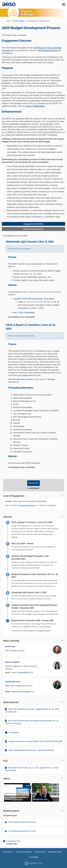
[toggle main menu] (64, 4)
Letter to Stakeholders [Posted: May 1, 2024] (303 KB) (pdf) (31, 750)
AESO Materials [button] (33, 702)
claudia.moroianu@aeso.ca (22, 692)
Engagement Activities (33, 224)
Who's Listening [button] (33, 641)
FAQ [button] (33, 761)
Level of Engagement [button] (33, 496)
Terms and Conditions (24, 852)
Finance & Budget (19, 21)
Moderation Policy (55, 852)
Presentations (14, 732)
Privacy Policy (40, 852)
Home (9, 21)
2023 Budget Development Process (22, 822)
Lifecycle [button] (33, 517)
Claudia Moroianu (13, 682)
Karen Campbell (12, 662)
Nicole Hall (10, 646)
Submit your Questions (33, 229)
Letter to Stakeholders (35, 106)
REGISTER (33, 483)
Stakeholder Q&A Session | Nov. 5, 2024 (30, 242)
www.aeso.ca (8, 852)
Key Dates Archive (13, 841)
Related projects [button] (33, 811)
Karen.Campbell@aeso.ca (22, 672)
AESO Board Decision (47, 50)
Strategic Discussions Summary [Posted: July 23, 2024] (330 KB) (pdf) (35, 741)
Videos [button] (33, 779)
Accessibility (33, 857)
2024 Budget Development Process (22, 831)
